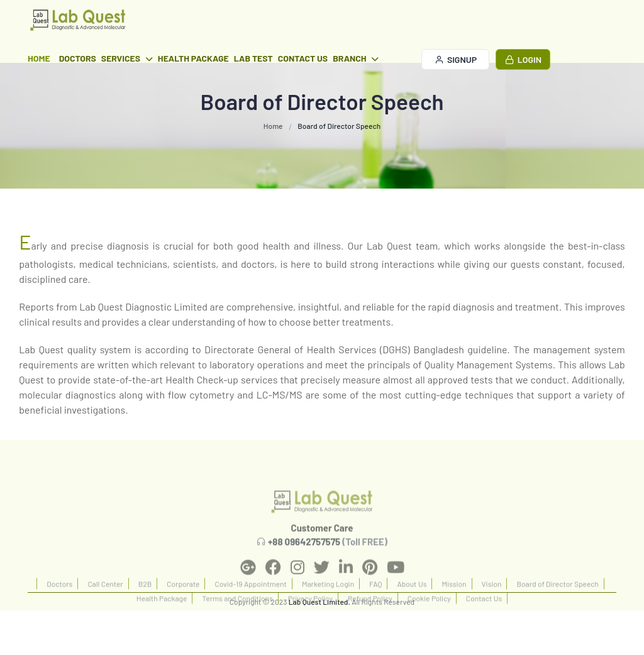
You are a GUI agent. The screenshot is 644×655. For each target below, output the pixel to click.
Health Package (193, 58)
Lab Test (253, 58)
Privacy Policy (310, 623)
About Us (412, 608)
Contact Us (303, 58)
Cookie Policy (429, 623)
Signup (456, 59)
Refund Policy (370, 623)
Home (39, 58)
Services (127, 58)
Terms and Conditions (237, 623)
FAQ (375, 608)
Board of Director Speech (558, 608)
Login (523, 59)
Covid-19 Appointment (250, 608)
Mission (454, 608)
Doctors (78, 58)
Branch (356, 58)
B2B (145, 608)
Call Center (105, 608)
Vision (492, 608)
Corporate (183, 608)
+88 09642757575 (304, 566)
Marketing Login (328, 608)
